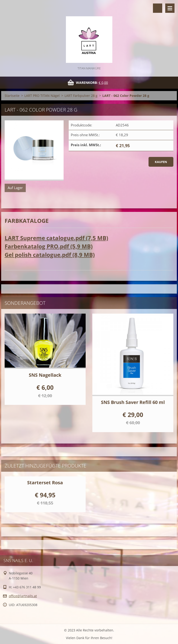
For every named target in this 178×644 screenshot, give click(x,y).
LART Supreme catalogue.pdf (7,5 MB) (56, 238)
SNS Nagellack (45, 375)
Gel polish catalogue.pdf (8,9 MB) (50, 255)
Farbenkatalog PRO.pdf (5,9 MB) (49, 246)
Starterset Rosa (45, 483)
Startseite (12, 96)
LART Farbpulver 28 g (81, 96)
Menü (170, 8)
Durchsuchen (158, 8)
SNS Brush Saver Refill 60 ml (133, 402)
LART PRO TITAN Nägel (42, 96)
